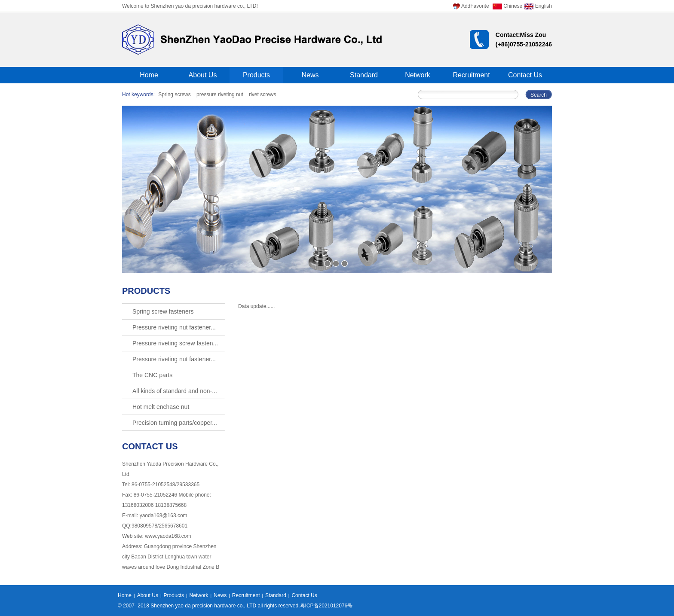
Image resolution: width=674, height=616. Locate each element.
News (310, 75)
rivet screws (262, 95)
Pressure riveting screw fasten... (175, 343)
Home (149, 75)
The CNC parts (152, 375)
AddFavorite (471, 6)
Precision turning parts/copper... (175, 423)
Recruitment (471, 75)
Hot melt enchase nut (161, 407)
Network (418, 75)
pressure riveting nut (220, 95)
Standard (364, 75)
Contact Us (525, 75)
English (538, 6)
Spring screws (174, 95)
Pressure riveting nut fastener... (174, 327)
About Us (203, 75)
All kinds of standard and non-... (175, 391)
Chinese (507, 6)
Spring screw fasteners (163, 311)
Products (256, 75)
